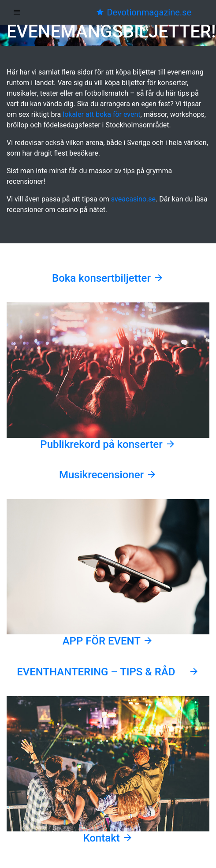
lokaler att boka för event (101, 114)
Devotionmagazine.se (143, 12)
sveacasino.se (133, 199)
